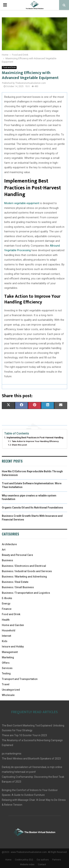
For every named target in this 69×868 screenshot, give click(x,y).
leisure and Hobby (13, 647)
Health (6, 620)
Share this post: (20, 445)
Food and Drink (9, 67)
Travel (6, 684)
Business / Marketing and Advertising (24, 577)
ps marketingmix (12, 754)
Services (7, 668)
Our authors (43, 860)
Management (10, 652)
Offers (6, 663)
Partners (57, 860)
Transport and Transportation (20, 679)
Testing (6, 673)
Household (9, 630)
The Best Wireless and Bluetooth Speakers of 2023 (31, 759)
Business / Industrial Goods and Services (27, 571)
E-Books (7, 598)
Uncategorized (11, 690)
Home (8, 860)
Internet (6, 636)
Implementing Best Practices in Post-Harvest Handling (35, 438)
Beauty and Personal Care (17, 555)
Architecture (9, 544)
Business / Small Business (18, 587)
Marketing (8, 657)
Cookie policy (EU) (24, 860)
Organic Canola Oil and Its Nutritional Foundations (32, 508)
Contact (42, 864)
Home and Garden (13, 625)
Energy (6, 604)
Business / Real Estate (15, 582)
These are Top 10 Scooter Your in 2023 (24, 735)
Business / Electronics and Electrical (24, 566)
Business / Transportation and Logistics (26, 593)
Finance (7, 609)
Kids (5, 641)
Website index (27, 864)
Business (7, 560)
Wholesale (8, 695)
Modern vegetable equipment (22, 203)
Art (4, 550)
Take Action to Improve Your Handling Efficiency (35, 441)
